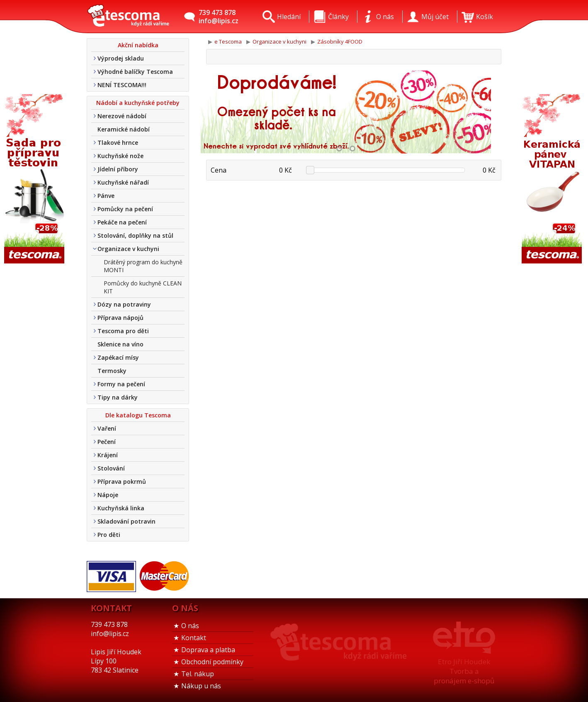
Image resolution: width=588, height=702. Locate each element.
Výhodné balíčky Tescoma (135, 72)
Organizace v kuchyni (128, 249)
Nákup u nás (201, 686)
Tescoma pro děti (123, 331)
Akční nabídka (138, 45)
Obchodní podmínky (212, 662)
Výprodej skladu (121, 58)
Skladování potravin (126, 521)
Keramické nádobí (124, 129)
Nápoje (108, 495)
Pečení (107, 442)
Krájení (108, 455)
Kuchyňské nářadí (123, 182)
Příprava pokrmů (122, 481)
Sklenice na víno (120, 344)
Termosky (112, 371)
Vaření (107, 428)
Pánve (106, 196)
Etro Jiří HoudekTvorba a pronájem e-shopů (464, 671)
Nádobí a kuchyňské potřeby (138, 103)
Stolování (111, 468)
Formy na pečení (121, 384)
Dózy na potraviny (124, 304)
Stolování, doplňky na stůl (135, 235)
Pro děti (109, 535)
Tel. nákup (198, 674)
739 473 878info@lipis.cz (219, 17)
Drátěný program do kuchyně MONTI (143, 266)
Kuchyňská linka (121, 508)
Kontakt (194, 638)
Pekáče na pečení (122, 222)
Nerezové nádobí (122, 116)
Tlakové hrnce (118, 143)
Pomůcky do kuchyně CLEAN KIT (143, 287)
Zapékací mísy (118, 357)
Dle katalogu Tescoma (138, 415)
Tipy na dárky (118, 397)
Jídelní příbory (118, 169)
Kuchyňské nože (120, 156)
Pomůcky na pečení (125, 209)
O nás (190, 626)
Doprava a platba (208, 650)
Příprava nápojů (120, 318)
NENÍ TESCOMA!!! (122, 85)
